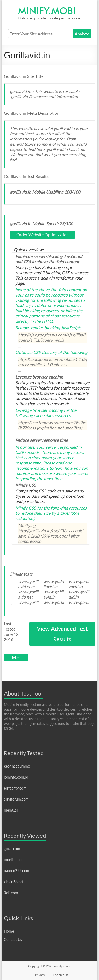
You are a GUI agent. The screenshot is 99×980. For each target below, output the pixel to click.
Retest (16, 657)
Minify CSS (26, 508)
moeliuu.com (14, 860)
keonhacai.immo (17, 766)
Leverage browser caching (39, 410)
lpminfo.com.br (16, 777)
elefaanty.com (15, 788)
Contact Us (13, 940)
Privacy (40, 975)
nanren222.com (17, 871)
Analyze (82, 34)
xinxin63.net (14, 882)
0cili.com (11, 893)
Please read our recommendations (43, 465)
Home (9, 931)
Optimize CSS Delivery (36, 352)
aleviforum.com (16, 799)
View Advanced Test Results (62, 634)
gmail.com (12, 849)
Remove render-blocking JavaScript (48, 328)
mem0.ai (11, 810)
